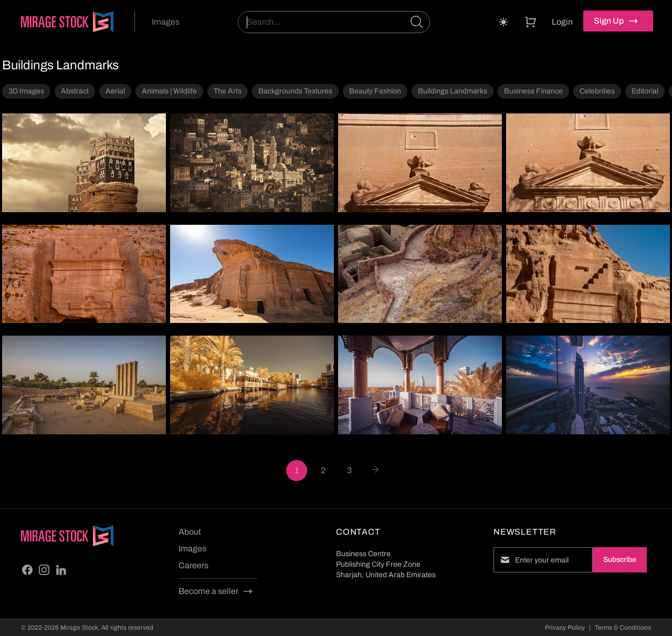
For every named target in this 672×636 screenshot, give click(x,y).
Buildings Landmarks (453, 91)
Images (166, 22)
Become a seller (216, 591)
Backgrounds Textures (295, 91)
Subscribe (620, 560)
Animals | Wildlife (169, 91)
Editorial (645, 91)
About (190, 532)
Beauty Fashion (375, 91)
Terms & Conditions (623, 628)
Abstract (75, 91)
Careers (193, 565)
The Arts (228, 91)
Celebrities (597, 91)
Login (562, 22)
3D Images (26, 91)
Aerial (115, 91)
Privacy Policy (565, 628)
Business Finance (533, 91)
